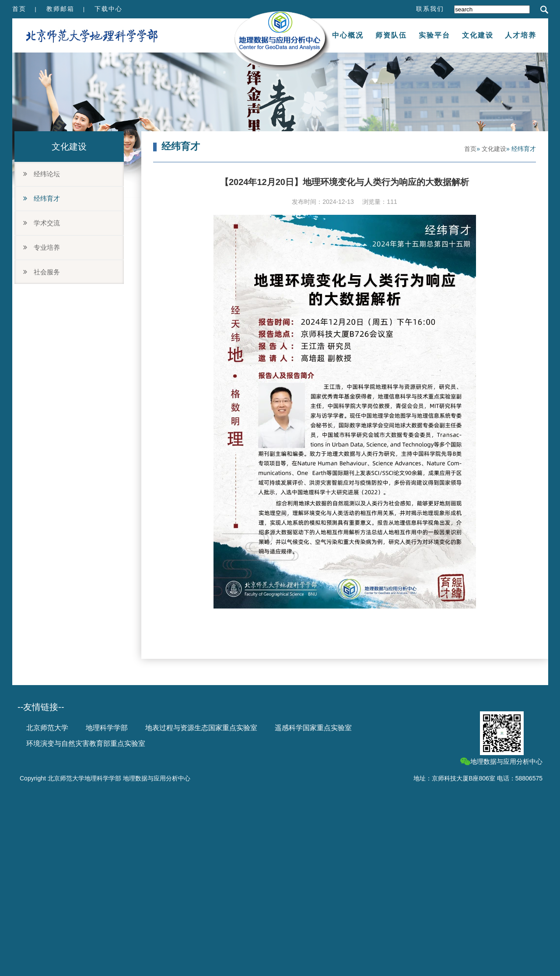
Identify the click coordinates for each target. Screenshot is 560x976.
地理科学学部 (107, 728)
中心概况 (348, 35)
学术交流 (42, 223)
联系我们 (430, 9)
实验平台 (434, 35)
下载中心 (108, 9)
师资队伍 (391, 35)
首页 (19, 9)
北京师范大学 (47, 728)
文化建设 (478, 35)
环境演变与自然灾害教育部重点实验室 (86, 743)
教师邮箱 (60, 9)
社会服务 (42, 272)
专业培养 (42, 247)
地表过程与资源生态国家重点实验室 (201, 728)
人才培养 (521, 35)
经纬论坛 (42, 174)
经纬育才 (42, 198)
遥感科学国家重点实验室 (313, 728)
